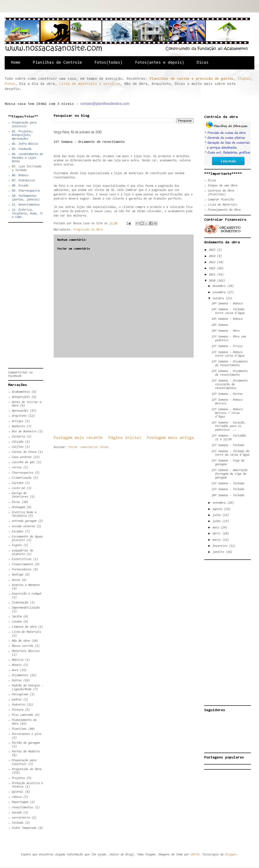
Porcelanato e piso (27, 734)
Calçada (18, 442)
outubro (219, 298)
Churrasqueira (23, 473)
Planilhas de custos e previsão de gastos (192, 79)
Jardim (17, 617)
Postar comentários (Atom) (89, 447)
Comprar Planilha (221, 200)
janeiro (219, 552)
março (217, 540)
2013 (213, 262)
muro (15, 670)
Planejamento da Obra (224, 210)
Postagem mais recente (78, 438)
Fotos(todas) (108, 63)
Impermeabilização (26, 608)
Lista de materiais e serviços (90, 84)
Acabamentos (21, 392)
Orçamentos (20, 675)
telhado (18, 823)
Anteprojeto (21, 397)
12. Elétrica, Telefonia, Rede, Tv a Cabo (27, 214)
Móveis (17, 665)
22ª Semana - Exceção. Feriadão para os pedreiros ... (229, 426)
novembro (220, 292)
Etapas (244, 79)
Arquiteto (19, 416)
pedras (17, 700)
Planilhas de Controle (57, 63)
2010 (213, 281)
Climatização (22, 478)
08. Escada (20, 186)
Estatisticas (22, 559)
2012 (213, 268)
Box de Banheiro (24, 432)
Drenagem (18, 507)
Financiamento (23, 564)
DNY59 (195, 855)
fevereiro (221, 546)
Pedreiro (18, 705)
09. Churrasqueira (26, 191)
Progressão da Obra (88, 230)
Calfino (18, 447)
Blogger (231, 855)
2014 (213, 256)
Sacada (17, 813)
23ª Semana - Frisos (227, 346)
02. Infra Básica (25, 144)
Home (16, 63)
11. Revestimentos (26, 205)
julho (217, 515)
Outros (17, 680)
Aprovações (20, 411)
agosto (218, 509)
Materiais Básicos (26, 651)
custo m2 (18, 488)
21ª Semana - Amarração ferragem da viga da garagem (230, 474)
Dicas (203, 63)
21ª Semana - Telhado (228, 445)
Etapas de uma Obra (223, 186)
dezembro (220, 286)
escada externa (23, 526)
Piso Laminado (23, 715)
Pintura (18, 710)
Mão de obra (21, 641)
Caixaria (18, 437)
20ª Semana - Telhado (228, 495)
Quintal (18, 792)
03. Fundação (22, 149)
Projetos (18, 778)
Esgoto (17, 545)
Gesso (16, 580)
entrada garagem (24, 521)
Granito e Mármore (26, 585)
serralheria (21, 818)
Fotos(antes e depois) (160, 63)
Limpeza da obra (24, 627)
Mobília (18, 660)
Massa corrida (23, 646)
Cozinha (18, 483)
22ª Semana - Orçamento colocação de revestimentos (230, 384)
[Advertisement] (124, 396)
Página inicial (125, 438)
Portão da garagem (26, 743)
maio (217, 528)
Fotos (10, 84)
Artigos (18, 421)
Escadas (18, 532)
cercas (17, 467)
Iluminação (20, 603)
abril (217, 534)
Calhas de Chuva (24, 452)
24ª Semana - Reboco (227, 304)
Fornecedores (22, 570)
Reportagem (20, 802)
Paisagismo (20, 694)
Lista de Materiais (27, 632)
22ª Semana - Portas (227, 394)
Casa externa (22, 457)
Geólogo (18, 575)
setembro (220, 503)
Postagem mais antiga (170, 438)
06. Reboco (20, 175)
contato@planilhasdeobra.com (105, 104)
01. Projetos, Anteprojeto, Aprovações (23, 135)
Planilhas (19, 729)
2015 (213, 250)
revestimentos (23, 808)
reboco (17, 797)
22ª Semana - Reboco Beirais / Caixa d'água (227, 413)
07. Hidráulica (23, 181)
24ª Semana (220, 325)
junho (217, 521)
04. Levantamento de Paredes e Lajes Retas (27, 158)
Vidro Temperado (24, 828)
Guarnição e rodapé (27, 594)
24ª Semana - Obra (226, 331)
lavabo (17, 622)
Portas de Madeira (26, 752)
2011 (213, 275)
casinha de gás (23, 462)
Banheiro (18, 426)
